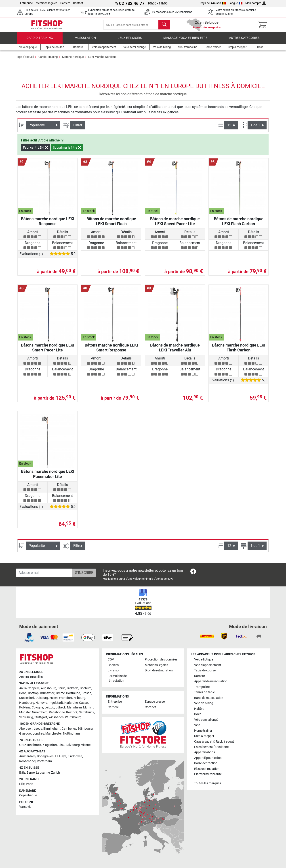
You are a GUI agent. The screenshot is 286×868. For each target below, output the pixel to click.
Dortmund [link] (73, 693)
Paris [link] (29, 784)
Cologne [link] (37, 708)
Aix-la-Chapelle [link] (29, 688)
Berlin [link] (62, 688)
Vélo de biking (204, 703)
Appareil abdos (205, 753)
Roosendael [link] (27, 761)
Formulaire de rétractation (117, 678)
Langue (236, 3)
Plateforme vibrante (208, 774)
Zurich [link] (56, 773)
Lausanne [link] (43, 773)
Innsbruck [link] (34, 745)
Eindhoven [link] (75, 756)
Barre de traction (206, 763)
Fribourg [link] (79, 698)
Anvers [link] (24, 677)
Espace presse (155, 702)
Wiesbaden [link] (56, 717)
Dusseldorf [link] (27, 698)
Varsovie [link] (25, 807)
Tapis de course (205, 670)
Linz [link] (61, 745)
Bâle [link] (22, 773)
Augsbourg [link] (49, 688)
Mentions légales (47, 3)
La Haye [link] (61, 756)
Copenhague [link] (28, 795)
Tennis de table (204, 692)
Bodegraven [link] (45, 756)
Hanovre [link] (41, 703)
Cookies (113, 665)
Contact (78, 3)
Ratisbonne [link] (57, 712)
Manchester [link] (54, 734)
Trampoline (202, 687)
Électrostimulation (207, 769)
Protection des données (161, 659)
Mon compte (256, 3)
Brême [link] (60, 693)
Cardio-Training (40, 41)
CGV (111, 659)
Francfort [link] (66, 698)
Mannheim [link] (74, 708)
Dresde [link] (86, 693)
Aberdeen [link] (26, 729)
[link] (193, 572)
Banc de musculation (209, 698)
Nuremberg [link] (40, 712)
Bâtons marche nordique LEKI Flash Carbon (239, 351)
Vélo (197, 725)
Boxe (198, 714)
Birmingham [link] (52, 729)
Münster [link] (25, 712)
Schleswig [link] (26, 717)
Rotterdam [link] (44, 761)
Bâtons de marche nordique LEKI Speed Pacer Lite (175, 224)
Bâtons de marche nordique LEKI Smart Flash (111, 224)
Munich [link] (88, 708)
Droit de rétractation (159, 670)
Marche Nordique (73, 60)
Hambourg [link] (27, 703)
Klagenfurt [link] (50, 745)
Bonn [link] (23, 693)
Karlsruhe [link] (71, 703)
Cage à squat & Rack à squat (214, 742)
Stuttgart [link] (41, 717)
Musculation (85, 41)
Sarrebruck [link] (86, 712)
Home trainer (203, 731)
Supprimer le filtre (67, 151)
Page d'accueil (25, 60)
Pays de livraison (213, 3)
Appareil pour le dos (208, 758)
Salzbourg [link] (73, 745)
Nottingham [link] (71, 734)
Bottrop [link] (33, 693)
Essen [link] (54, 698)
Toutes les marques (208, 783)
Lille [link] (22, 784)
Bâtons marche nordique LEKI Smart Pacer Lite (48, 351)
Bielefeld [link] (73, 688)
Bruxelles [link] (36, 677)
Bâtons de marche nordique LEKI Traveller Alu (175, 351)
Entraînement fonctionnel (212, 747)
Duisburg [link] (42, 698)
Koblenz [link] (25, 708)
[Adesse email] (44, 573)
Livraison (114, 670)
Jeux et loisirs (130, 41)
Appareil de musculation (211, 681)
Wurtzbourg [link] (73, 717)
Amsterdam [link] (27, 756)
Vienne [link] (86, 745)
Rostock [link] (72, 712)
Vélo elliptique (204, 659)
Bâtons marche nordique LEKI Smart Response (111, 351)
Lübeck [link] (61, 708)
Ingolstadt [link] (56, 703)
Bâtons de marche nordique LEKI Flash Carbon (239, 224)
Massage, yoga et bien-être (185, 41)
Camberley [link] (69, 729)
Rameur (200, 676)
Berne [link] (31, 773)
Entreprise (26, 3)
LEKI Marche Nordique (102, 60)
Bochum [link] (86, 688)
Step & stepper (204, 736)
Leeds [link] (38, 729)
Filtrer (78, 128)
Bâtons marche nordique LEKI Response (48, 224)
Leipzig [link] (49, 708)
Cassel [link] (84, 703)
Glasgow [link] (25, 734)
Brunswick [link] (47, 693)
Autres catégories (244, 41)
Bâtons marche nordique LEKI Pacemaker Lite (48, 477)
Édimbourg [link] (85, 729)
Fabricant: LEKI (36, 151)
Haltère (199, 709)
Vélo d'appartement (208, 665)
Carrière (65, 3)
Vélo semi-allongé (206, 720)
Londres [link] (38, 734)
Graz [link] (23, 745)
